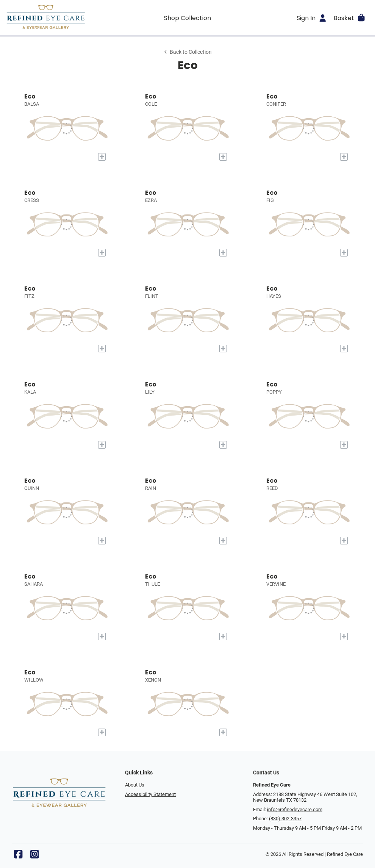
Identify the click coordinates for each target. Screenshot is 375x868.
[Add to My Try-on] (102, 157)
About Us (135, 785)
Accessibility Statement (150, 794)
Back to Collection (187, 52)
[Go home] (52, 18)
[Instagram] (34, 856)
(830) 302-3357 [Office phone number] (285, 819)
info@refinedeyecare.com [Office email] (295, 809)
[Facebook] (18, 856)
